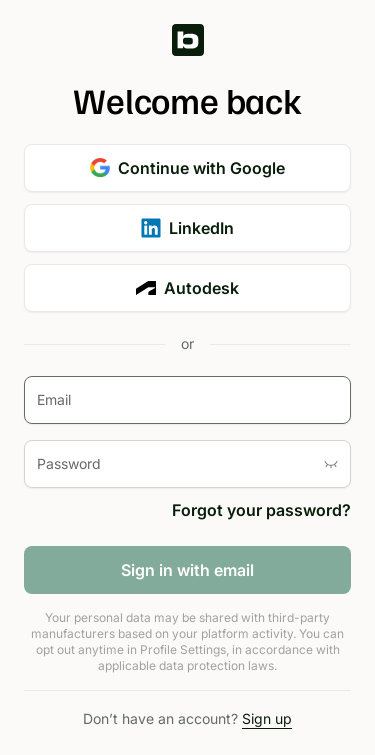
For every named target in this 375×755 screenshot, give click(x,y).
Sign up (267, 718)
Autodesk (187, 288)
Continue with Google (187, 168)
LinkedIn (187, 228)
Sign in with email (187, 570)
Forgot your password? (261, 510)
